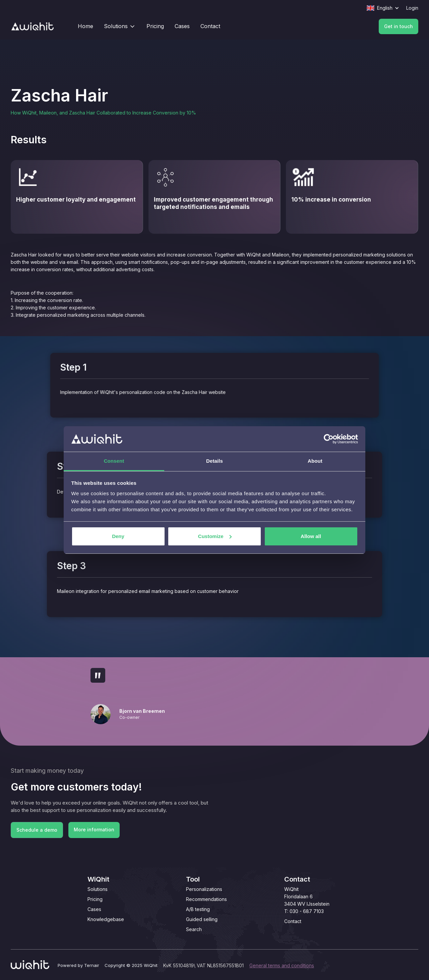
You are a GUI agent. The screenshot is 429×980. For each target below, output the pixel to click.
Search (194, 929)
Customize (215, 536)
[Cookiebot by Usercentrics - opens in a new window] (329, 439)
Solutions (98, 889)
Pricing (95, 899)
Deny (118, 536)
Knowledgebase (106, 919)
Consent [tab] (114, 461)
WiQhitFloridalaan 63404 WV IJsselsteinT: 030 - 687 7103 (307, 900)
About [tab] (315, 461)
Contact (293, 921)
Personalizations (204, 889)
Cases (94, 909)
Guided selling (202, 919)
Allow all (311, 536)
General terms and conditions (282, 965)
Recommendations (206, 899)
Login (412, 8)
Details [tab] (214, 461)
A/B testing (198, 909)
